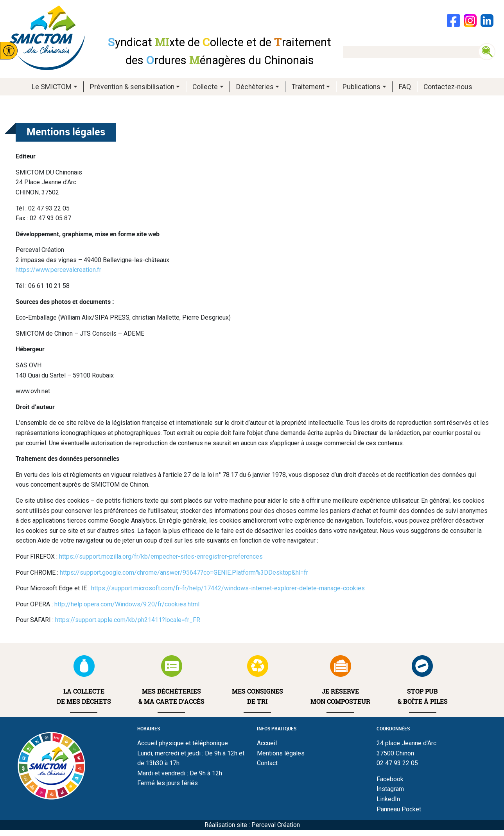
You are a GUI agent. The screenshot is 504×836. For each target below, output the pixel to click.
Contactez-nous (448, 87)
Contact (267, 763)
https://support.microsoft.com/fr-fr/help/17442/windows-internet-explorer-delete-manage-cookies (228, 588)
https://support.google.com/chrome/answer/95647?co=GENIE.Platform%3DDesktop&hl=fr (184, 573)
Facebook (390, 779)
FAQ (405, 87)
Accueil (267, 743)
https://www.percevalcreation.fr (58, 270)
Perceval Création (276, 825)
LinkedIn (388, 799)
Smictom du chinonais (47, 38)
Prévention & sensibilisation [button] (132, 87)
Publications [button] (361, 87)
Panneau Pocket (399, 809)
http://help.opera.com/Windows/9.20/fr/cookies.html (127, 604)
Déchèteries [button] (255, 87)
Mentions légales (281, 753)
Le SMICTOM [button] (52, 87)
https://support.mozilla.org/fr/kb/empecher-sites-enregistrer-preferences (161, 556)
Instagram (390, 789)
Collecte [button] (205, 87)
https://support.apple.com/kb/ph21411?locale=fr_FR (128, 620)
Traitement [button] (308, 87)
